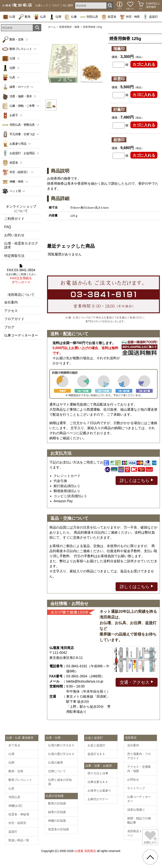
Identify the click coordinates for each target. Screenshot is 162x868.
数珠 (24, 17)
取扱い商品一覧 (19, 840)
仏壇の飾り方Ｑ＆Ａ (61, 745)
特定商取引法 (14, 256)
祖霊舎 (109, 17)
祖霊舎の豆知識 (58, 829)
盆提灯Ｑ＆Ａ (96, 754)
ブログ (55, 5)
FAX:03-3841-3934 (21, 274)
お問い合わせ (14, 235)
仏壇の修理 (55, 763)
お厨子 (14, 115)
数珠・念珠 (17, 39)
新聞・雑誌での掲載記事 (139, 820)
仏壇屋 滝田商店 (85, 851)
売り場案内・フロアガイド (139, 756)
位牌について (57, 771)
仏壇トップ (42, 5)
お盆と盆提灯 (96, 745)
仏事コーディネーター (21, 335)
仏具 (40, 17)
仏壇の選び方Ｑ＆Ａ (61, 754)
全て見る (14, 745)
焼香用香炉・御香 (69, 27)
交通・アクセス (137, 682)
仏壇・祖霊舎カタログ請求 (21, 245)
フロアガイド (14, 319)
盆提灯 (150, 17)
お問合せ (133, 780)
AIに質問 (68, 5)
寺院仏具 (89, 17)
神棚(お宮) (15, 806)
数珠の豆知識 (57, 803)
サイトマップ (136, 788)
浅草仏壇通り (136, 810)
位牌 (55, 17)
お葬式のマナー (98, 799)
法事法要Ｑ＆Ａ (98, 782)
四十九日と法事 (98, 773)
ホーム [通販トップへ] (52, 27)
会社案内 (11, 302)
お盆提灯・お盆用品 (22, 153)
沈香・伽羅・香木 (21, 96)
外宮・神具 (130, 17)
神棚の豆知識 (57, 821)
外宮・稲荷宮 (17, 823)
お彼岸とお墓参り (99, 791)
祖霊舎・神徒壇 (19, 814)
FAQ (8, 227)
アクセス (11, 311)
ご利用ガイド (14, 219)
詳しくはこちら (137, 480)
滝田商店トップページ (139, 833)
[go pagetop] (150, 857)
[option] (75, 64)
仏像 (71, 17)
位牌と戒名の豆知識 (60, 782)
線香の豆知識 (57, 812)
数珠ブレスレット (20, 780)
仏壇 (9, 17)
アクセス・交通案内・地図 (139, 769)
